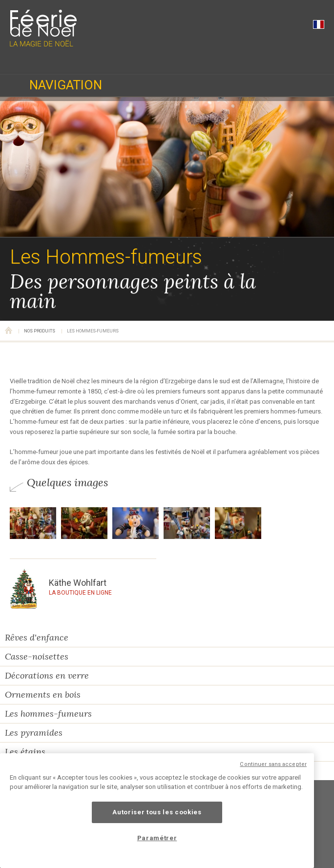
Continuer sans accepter (273, 764)
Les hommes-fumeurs (48, 713)
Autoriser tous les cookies (157, 812)
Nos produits (40, 331)
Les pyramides (34, 733)
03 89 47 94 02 (20, 61)
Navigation (66, 85)
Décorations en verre (47, 675)
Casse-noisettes (37, 656)
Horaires (55, 61)
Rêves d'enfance (37, 637)
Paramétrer (157, 838)
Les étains (25, 752)
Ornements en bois (43, 694)
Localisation (91, 61)
